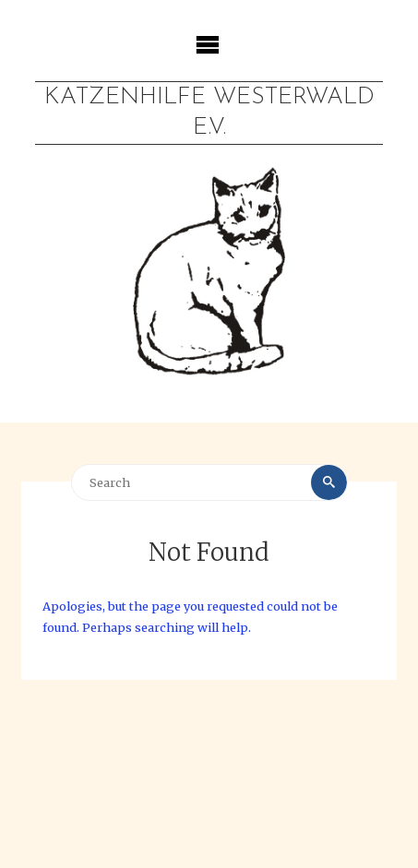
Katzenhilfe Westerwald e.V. (209, 113)
